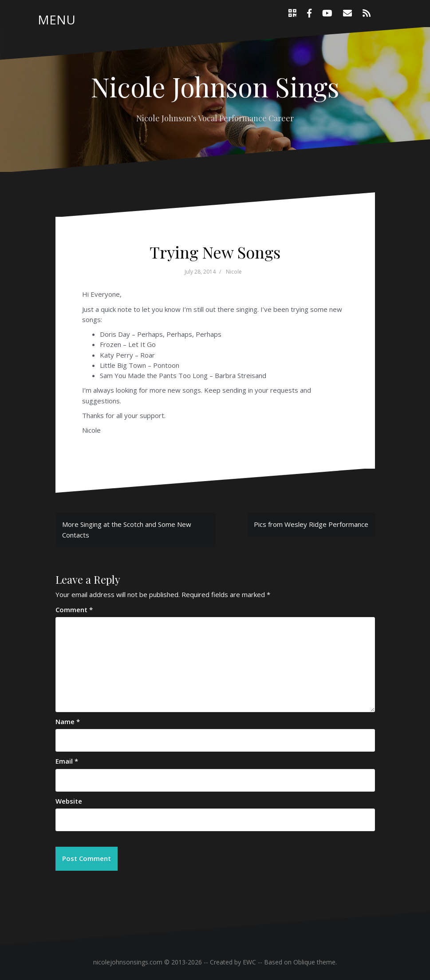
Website (69, 801)
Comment (74, 610)
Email (67, 761)
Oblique (304, 962)
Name (68, 721)
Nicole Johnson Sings (215, 86)
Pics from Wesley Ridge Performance (311, 524)
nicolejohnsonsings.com (128, 962)
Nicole (234, 272)
